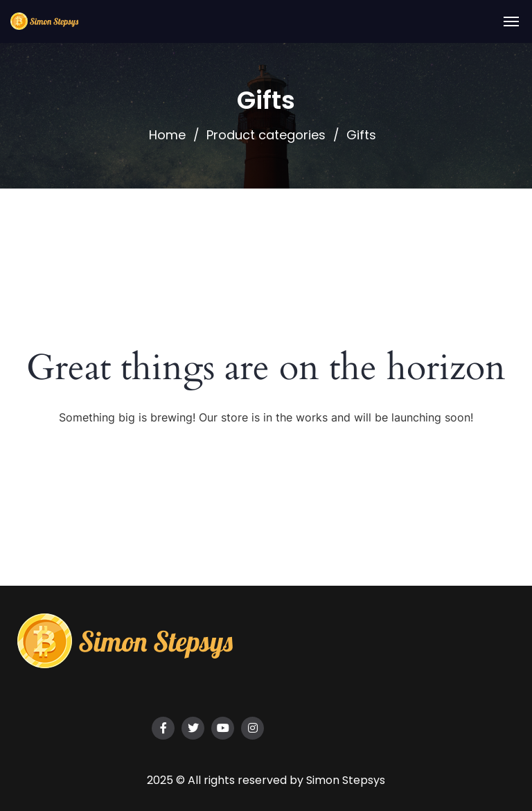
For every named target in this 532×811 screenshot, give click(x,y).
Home (167, 135)
